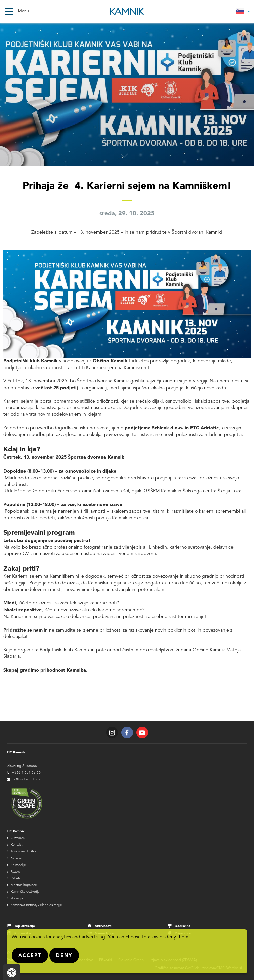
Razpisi (16, 872)
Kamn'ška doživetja (25, 892)
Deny (64, 955)
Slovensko (243, 11)
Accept (30, 955)
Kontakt (16, 845)
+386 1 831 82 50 (26, 773)
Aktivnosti (103, 926)
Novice (16, 859)
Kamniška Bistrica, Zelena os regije (36, 905)
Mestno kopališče (24, 885)
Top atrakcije (25, 926)
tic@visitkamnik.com (28, 780)
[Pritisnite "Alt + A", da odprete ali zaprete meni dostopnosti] (12, 972)
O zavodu (18, 838)
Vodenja (17, 899)
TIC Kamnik (15, 832)
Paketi (15, 879)
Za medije (18, 865)
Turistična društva (24, 852)
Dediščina (183, 926)
